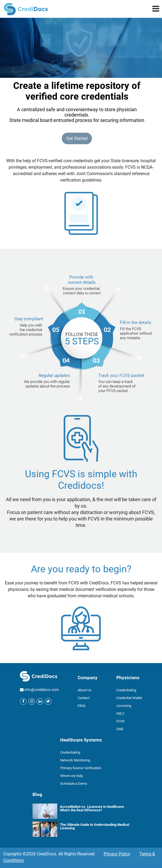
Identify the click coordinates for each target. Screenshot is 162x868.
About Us (84, 690)
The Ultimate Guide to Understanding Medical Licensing (95, 826)
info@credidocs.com (42, 690)
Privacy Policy (117, 854)
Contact (84, 698)
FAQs (82, 706)
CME (120, 729)
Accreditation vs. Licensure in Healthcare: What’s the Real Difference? (92, 808)
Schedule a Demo (74, 784)
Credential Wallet (129, 698)
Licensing (124, 706)
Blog (37, 794)
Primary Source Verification (81, 768)
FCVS (120, 721)
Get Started (77, 138)
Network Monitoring (75, 760)
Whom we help (71, 776)
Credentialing (126, 690)
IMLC (120, 713)
